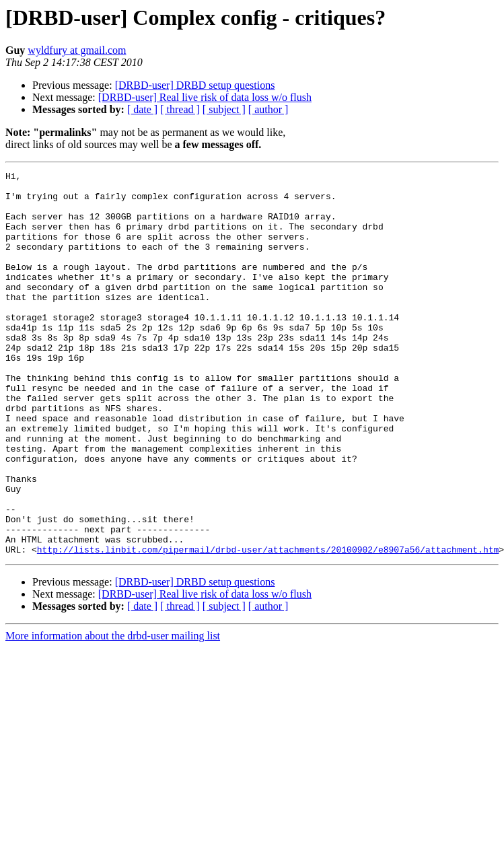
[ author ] (268, 109)
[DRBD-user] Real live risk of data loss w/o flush (205, 97)
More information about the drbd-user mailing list (113, 712)
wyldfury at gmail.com (77, 50)
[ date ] (142, 109)
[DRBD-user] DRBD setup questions (195, 85)
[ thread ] (180, 109)
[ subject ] (224, 109)
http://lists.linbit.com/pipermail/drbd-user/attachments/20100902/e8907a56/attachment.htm (268, 626)
